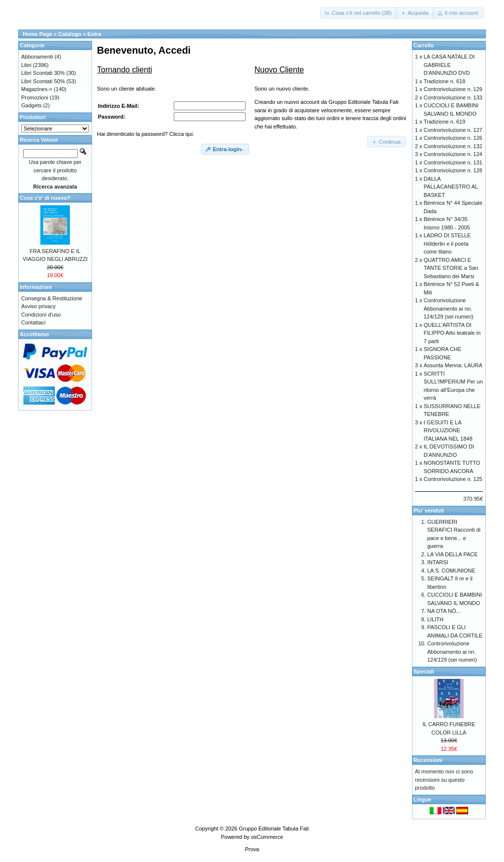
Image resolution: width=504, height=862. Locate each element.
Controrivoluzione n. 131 (453, 162)
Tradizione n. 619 (445, 122)
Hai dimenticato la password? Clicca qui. (145, 134)
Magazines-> (37, 89)
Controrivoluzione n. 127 (453, 130)
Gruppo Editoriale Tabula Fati (274, 829)
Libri (26, 65)
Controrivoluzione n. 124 (453, 154)
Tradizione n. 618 (445, 81)
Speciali (424, 671)
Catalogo (70, 34)
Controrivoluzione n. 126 (453, 138)
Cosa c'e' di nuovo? (45, 198)
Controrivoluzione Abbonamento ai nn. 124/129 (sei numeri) (449, 308)
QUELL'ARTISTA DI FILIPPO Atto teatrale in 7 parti (452, 333)
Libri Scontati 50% (43, 81)
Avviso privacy (38, 306)
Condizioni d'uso (41, 315)
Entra (94, 34)
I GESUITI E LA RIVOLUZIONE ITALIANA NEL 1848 (448, 431)
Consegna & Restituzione (52, 298)
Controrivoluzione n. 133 (453, 97)
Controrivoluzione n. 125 (453, 479)
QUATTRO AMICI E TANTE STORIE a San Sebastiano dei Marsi (451, 268)
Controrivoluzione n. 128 (453, 170)
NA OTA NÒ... (444, 611)
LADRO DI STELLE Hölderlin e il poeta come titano (447, 243)
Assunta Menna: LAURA (453, 365)
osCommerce (267, 837)
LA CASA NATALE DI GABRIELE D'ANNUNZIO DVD (449, 65)
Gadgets (31, 105)
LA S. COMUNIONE (451, 571)
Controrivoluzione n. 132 (453, 146)
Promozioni (35, 97)
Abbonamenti (37, 57)
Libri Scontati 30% (43, 73)
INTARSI (438, 562)
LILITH (435, 619)
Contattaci (33, 322)
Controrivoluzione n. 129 (453, 89)
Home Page (37, 34)
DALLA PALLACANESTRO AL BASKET (451, 187)
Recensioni (428, 760)
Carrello (424, 45)
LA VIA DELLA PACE (453, 554)
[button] (359, 13)
